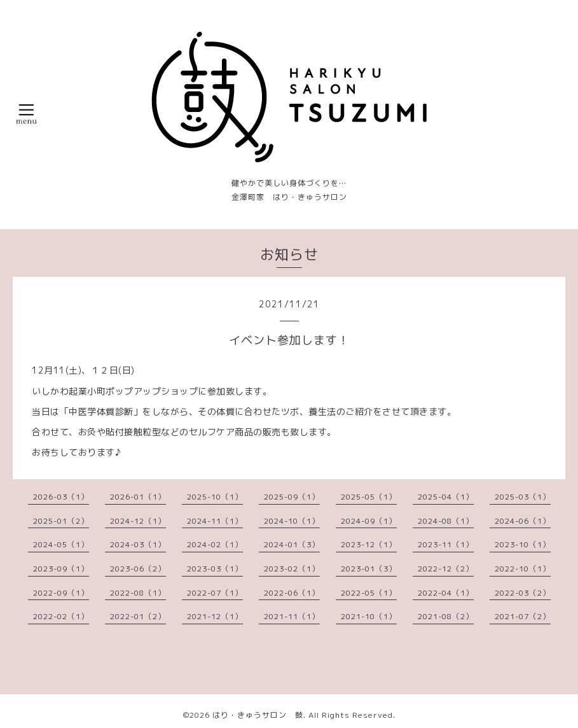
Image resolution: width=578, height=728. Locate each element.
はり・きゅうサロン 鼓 (258, 715)
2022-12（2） (446, 569)
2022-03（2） (523, 593)
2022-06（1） (292, 593)
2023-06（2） (138, 569)
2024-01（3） (292, 544)
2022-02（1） (61, 616)
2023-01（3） (369, 569)
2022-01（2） (138, 616)
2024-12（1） (138, 521)
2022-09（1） (61, 593)
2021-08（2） (446, 616)
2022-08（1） (138, 593)
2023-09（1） (61, 569)
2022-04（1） (446, 593)
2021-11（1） (292, 616)
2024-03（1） (138, 544)
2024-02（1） (215, 544)
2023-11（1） (446, 544)
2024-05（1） (61, 544)
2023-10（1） (523, 544)
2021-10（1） (369, 616)
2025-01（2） (61, 521)
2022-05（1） (369, 593)
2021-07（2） (523, 616)
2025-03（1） (523, 497)
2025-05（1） (369, 497)
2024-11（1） (215, 521)
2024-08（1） (446, 521)
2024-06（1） (523, 521)
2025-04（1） (446, 497)
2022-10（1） (523, 569)
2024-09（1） (369, 521)
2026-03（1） (61, 497)
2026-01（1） (138, 497)
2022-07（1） (215, 593)
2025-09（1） (292, 497)
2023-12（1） (369, 544)
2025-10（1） (215, 497)
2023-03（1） (215, 569)
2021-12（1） (215, 616)
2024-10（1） (292, 521)
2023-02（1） (292, 569)
